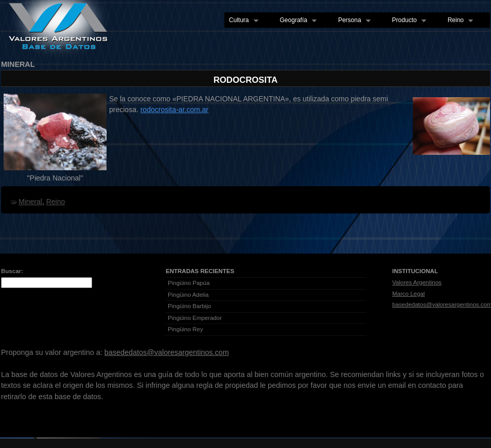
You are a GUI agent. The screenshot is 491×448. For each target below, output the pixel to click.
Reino (458, 21)
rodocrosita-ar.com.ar (174, 110)
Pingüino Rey (186, 329)
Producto (407, 21)
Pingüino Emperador (195, 318)
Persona (352, 21)
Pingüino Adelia (188, 295)
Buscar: (12, 271)
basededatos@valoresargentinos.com (167, 352)
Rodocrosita (246, 80)
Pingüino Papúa (189, 283)
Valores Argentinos (417, 282)
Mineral (30, 202)
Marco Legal (408, 294)
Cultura (241, 21)
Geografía (296, 21)
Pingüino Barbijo (189, 306)
